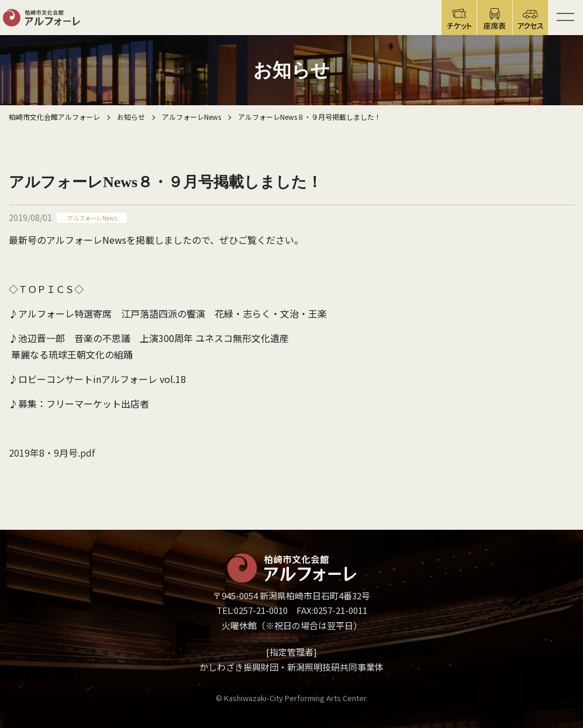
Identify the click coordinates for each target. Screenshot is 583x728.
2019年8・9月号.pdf (52, 453)
